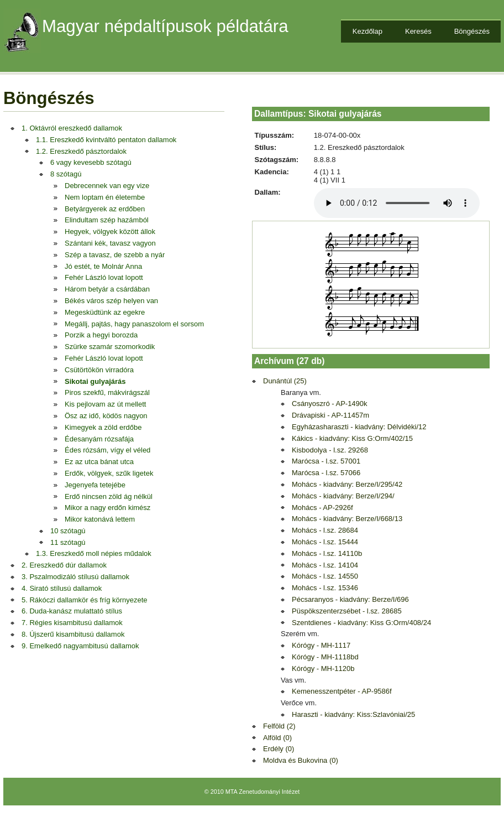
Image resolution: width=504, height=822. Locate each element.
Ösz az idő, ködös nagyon (106, 416)
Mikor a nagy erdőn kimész (107, 508)
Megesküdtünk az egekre (105, 312)
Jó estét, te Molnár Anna (103, 266)
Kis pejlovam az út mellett (105, 404)
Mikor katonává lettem (100, 519)
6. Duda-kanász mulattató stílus (72, 611)
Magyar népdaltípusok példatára (165, 26)
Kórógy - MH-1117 (321, 645)
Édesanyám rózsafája (99, 439)
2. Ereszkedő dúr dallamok (64, 565)
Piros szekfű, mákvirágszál (107, 392)
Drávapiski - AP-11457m (330, 415)
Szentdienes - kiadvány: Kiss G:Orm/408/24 (361, 623)
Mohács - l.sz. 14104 (325, 565)
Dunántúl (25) (285, 381)
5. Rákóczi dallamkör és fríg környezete (85, 600)
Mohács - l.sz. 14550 (325, 576)
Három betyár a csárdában (107, 289)
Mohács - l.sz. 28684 (325, 530)
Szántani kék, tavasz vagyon (110, 243)
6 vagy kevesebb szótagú (91, 162)
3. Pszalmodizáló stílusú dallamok (75, 577)
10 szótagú (68, 531)
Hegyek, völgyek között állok (110, 231)
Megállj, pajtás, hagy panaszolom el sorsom (134, 324)
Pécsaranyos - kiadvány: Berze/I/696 (350, 599)
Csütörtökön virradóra (99, 370)
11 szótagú (68, 542)
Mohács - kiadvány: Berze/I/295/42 (347, 484)
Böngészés (472, 31)
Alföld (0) (277, 738)
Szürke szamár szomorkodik (110, 347)
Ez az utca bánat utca (99, 462)
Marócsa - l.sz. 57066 (326, 473)
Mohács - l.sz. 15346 (325, 588)
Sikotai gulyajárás (95, 381)
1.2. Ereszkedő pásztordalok (81, 151)
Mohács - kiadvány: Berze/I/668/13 (347, 519)
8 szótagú (66, 174)
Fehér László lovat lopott (104, 277)
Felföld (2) (279, 726)
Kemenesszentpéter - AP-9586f (342, 691)
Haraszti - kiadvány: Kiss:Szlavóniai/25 (353, 714)
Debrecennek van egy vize (107, 186)
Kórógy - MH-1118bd (325, 657)
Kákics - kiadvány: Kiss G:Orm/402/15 (352, 438)
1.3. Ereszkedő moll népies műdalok (94, 553)
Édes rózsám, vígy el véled (107, 450)
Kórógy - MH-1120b (323, 668)
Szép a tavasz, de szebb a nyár (115, 255)
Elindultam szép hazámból (107, 220)
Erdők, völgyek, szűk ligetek (109, 473)
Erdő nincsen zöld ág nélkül (109, 496)
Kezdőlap (368, 31)
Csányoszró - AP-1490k (330, 404)
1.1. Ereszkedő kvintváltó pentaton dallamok (106, 140)
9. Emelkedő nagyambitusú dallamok (80, 646)
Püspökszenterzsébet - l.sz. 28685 (347, 611)
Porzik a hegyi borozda (101, 335)
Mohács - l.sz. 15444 (325, 542)
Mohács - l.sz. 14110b (327, 553)
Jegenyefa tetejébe (95, 485)
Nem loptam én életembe (105, 197)
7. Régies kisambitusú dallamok (72, 623)
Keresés (418, 31)
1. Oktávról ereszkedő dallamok (72, 128)
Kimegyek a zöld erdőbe (103, 427)
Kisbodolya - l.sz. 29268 (330, 450)
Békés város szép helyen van (111, 301)
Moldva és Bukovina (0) (301, 760)
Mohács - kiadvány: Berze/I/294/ (343, 496)
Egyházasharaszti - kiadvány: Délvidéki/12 (359, 427)
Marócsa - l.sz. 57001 (326, 461)
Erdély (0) (279, 749)
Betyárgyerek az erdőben (105, 209)
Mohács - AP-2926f (322, 508)
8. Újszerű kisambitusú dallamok (73, 634)
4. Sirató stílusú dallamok (62, 588)
